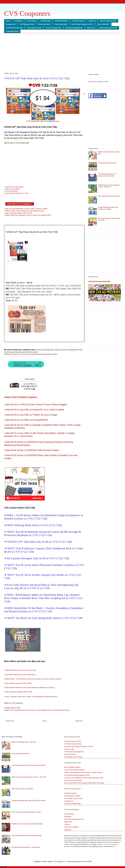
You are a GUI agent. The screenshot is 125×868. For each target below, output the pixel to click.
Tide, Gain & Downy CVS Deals (109, 196)
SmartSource (69, 801)
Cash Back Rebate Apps (73, 804)
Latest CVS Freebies (12, 189)
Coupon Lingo (69, 749)
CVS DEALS (19, 21)
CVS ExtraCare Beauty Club (74, 752)
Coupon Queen (94, 74)
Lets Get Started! (70, 754)
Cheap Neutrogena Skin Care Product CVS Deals (108, 208)
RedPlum (7, 354)
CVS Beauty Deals (12, 31)
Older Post (79, 721)
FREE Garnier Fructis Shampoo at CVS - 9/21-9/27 (109, 186)
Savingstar (44, 354)
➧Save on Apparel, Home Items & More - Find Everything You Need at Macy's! (31, 697)
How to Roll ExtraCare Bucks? (75, 770)
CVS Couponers (27, 13)
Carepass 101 (11, 24)
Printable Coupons (71, 793)
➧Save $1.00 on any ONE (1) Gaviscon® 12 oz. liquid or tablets (34, 410)
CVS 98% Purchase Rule (14, 28)
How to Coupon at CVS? (108, 21)
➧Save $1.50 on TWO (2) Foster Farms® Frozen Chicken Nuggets (36, 405)
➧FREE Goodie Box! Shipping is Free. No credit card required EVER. (28, 215)
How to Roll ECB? (103, 24)
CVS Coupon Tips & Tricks (73, 757)
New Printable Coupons (72, 767)
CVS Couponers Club (34, 28)
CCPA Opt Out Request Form (74, 819)
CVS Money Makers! (61, 21)
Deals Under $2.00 (61, 24)
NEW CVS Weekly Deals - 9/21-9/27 (24, 742)
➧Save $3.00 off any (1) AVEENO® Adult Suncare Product (32, 450)
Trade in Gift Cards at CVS (108, 28)
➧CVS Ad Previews (11, 191)
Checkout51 (53, 354)
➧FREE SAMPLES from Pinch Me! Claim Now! (20, 670)
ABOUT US (68, 822)
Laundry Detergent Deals (43, 710)
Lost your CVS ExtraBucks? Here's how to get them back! (84, 778)
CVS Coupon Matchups (18, 710)
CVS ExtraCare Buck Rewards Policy (77, 775)
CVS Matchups (45, 21)
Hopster (36, 354)
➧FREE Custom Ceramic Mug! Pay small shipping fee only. (24, 211)
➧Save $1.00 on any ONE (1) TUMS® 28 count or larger (31, 415)
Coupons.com (17, 354)
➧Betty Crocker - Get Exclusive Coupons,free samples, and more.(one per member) (33, 679)
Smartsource (28, 354)
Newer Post (10, 721)
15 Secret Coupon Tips (53, 28)
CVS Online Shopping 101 (74, 28)
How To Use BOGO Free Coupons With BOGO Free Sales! (84, 783)
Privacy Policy (69, 814)
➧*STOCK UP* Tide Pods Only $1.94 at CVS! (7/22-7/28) (38, 542)
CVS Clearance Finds (27, 24)
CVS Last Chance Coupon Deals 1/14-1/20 (26, 812)
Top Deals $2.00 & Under (61, 710)
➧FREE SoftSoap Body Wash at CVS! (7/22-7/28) (33, 525)
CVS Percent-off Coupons (73, 780)
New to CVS (91, 28)
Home (8, 21)
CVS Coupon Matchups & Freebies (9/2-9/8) (26, 836)
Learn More (100, 844)
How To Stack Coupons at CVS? (82, 24)
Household (30, 710)
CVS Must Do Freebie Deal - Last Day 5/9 (26, 847)
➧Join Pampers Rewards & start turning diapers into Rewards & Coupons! (29, 688)
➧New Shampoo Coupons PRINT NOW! (18, 683)
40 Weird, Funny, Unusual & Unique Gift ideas (27, 824)
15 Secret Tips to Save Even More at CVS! (79, 746)
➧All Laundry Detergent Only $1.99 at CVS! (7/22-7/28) (37, 558)
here (114, 847)
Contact (67, 824)
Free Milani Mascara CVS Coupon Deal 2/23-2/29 (107, 175)
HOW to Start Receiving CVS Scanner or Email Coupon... (84, 772)
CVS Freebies (32, 21)
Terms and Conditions (72, 827)
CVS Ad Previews (78, 21)
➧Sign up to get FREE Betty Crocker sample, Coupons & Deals (26, 209)
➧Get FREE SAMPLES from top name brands (20, 675)
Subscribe (92, 21)
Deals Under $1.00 (44, 24)
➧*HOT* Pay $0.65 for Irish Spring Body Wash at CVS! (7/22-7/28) (43, 618)
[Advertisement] (62, 53)
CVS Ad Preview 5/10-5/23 (107, 163)
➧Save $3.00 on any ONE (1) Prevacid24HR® (26, 420)
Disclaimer (68, 817)
